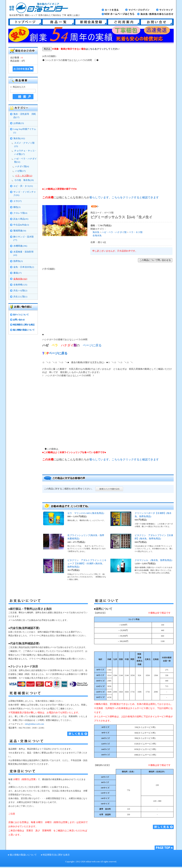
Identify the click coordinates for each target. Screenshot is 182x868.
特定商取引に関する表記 (24, 325)
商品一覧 (58, 22)
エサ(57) (17, 201)
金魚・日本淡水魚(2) (24, 267)
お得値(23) (19, 123)
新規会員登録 (91, 22)
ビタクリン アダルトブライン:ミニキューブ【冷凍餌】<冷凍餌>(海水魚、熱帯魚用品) (87, 564)
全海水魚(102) (20, 279)
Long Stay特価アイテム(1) (25, 131)
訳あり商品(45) (21, 219)
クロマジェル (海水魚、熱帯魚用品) (153, 560)
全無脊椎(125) (20, 285)
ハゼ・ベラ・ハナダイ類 (114, 232)
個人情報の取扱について (24, 330)
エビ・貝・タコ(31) (23, 186)
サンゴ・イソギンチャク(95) (25, 194)
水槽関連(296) (20, 246)
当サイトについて (21, 315)
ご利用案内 (124, 22)
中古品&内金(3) (21, 225)
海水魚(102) (19, 138)
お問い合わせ (19, 320)
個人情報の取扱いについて (23, 855)
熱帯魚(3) (18, 261)
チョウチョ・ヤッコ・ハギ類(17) (25, 152)
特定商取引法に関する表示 (56, 855)
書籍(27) (17, 273)
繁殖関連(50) (20, 231)
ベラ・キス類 (136, 232)
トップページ (25, 22)
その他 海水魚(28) (24, 180)
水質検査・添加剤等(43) (23, 253)
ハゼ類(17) (20, 171)
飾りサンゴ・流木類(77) (23, 238)
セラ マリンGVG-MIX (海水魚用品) (86, 513)
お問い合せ (157, 22)
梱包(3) (17, 207)
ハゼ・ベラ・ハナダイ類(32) (25, 160)
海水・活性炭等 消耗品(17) (25, 116)
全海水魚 (97, 236)
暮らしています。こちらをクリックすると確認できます (124, 197)
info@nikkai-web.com (34, 724)
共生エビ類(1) (20, 297)
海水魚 (96, 232)
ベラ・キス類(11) (24, 176)
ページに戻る (92, 345)
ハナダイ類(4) (22, 167)
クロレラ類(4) (20, 213)
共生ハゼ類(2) (20, 291)
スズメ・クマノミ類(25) (24, 145)
